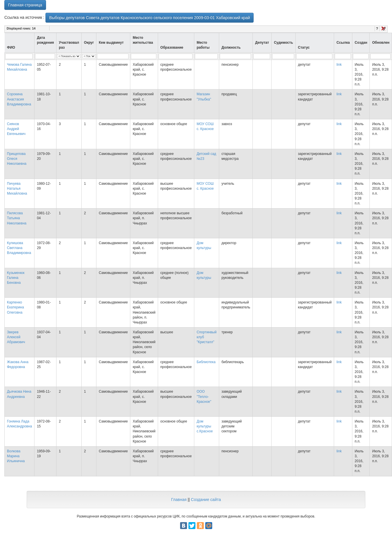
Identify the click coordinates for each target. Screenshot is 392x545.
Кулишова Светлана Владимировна (19, 248)
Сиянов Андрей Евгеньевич (16, 129)
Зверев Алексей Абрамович (16, 337)
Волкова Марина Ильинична (16, 456)
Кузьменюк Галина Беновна (16, 278)
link (339, 65)
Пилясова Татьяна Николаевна (17, 218)
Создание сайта (206, 500)
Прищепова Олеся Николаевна (17, 159)
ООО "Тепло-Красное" (204, 396)
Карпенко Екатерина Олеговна (15, 307)
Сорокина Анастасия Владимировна (19, 99)
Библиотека (206, 362)
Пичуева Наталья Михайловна (17, 189)
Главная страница (25, 5)
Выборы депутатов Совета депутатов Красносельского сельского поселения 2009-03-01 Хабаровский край (150, 18)
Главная (179, 500)
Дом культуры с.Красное (205, 426)
